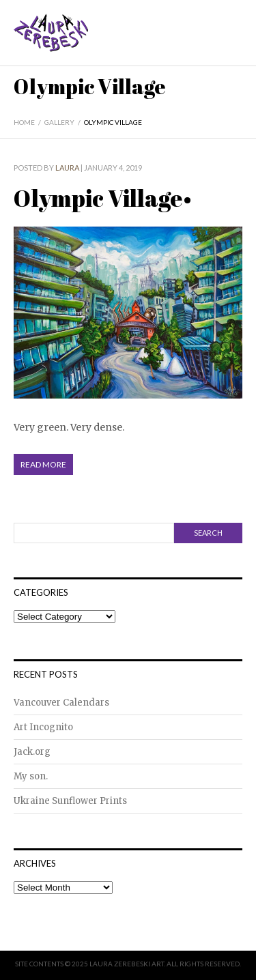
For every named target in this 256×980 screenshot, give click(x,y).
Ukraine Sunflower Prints (70, 801)
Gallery (59, 122)
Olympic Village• (103, 198)
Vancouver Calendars (61, 703)
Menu (234, 43)
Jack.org (32, 752)
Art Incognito (43, 727)
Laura (67, 168)
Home (24, 122)
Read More (43, 464)
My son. (31, 776)
